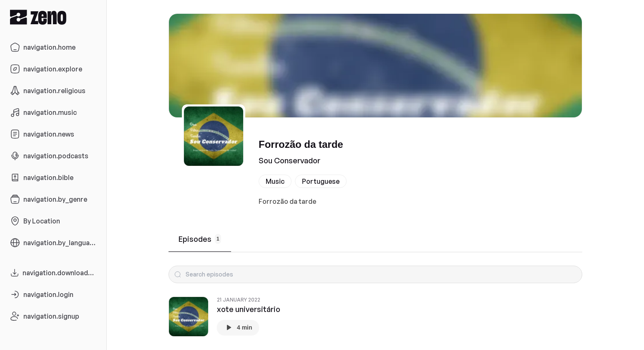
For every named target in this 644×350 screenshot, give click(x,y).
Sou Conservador (289, 160)
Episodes (200, 239)
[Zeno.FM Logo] (53, 17)
